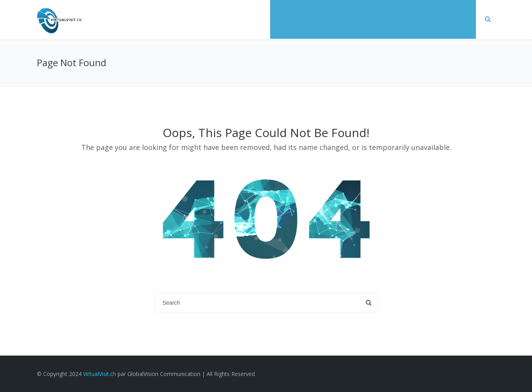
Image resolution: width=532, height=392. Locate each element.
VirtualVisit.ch (100, 374)
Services (291, 18)
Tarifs (384, 18)
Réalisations (339, 18)
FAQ (461, 18)
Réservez (424, 18)
